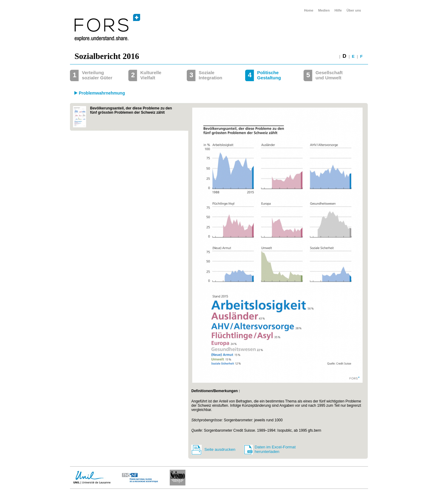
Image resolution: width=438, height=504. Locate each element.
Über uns (354, 10)
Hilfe (338, 10)
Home (309, 10)
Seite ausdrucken (220, 449)
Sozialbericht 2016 (107, 56)
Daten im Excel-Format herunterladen (275, 449)
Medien (324, 10)
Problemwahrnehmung (102, 93)
